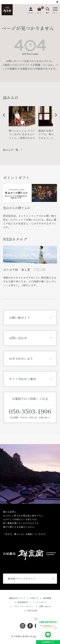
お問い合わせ (18, 338)
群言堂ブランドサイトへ (22, 579)
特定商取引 (23, 602)
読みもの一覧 (11, 150)
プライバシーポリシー (24, 606)
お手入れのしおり (21, 358)
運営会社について (17, 598)
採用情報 (47, 598)
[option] (22, 124)
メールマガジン (40, 602)
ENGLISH (32, 611)
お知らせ (34, 598)
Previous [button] (3, 117)
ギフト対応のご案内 (22, 379)
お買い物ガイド (19, 318)
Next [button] (55, 117)
